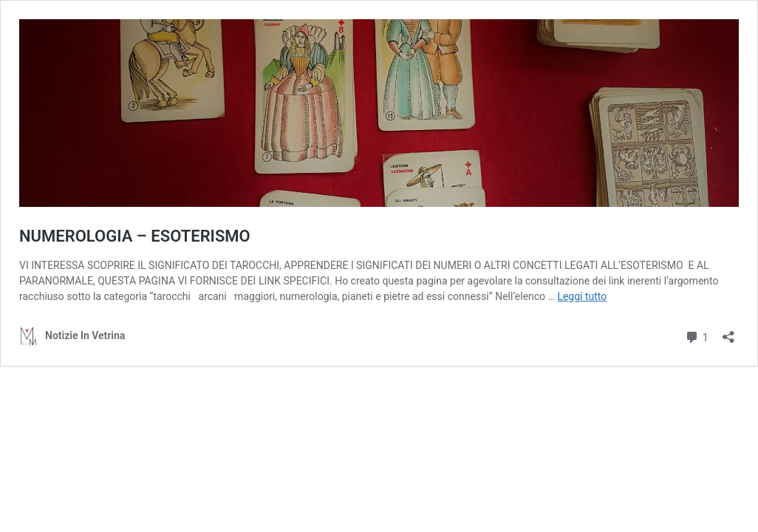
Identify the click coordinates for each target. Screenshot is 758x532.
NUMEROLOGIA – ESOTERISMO (135, 236)
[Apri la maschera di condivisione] (728, 332)
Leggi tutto (582, 296)
